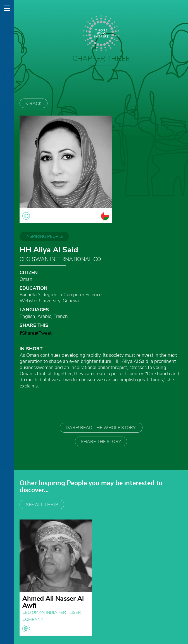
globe (26, 629)
